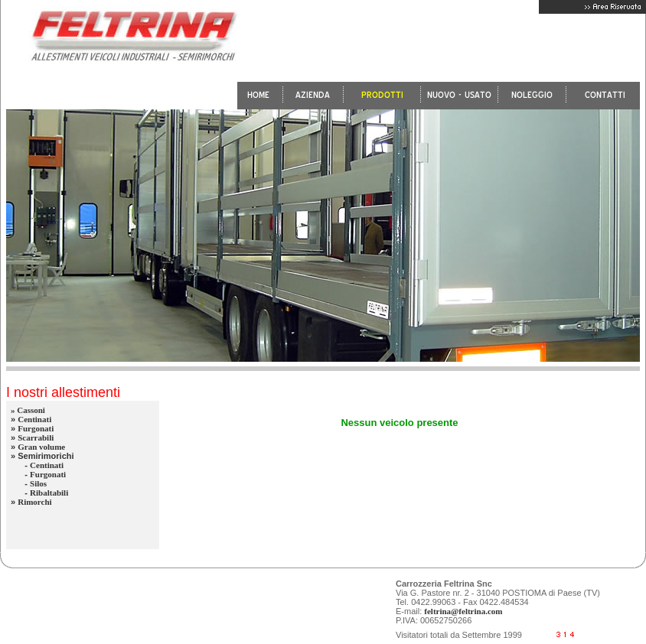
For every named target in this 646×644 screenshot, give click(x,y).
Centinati (34, 419)
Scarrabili (36, 437)
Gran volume (41, 447)
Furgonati (36, 428)
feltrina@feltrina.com (463, 611)
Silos (38, 483)
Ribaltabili (49, 493)
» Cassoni (28, 410)
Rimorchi (34, 502)
